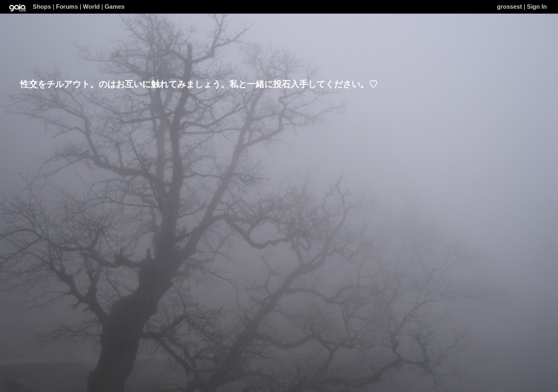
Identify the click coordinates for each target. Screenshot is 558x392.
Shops (42, 7)
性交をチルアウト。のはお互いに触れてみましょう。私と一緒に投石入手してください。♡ (199, 84)
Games (115, 7)
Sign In (537, 7)
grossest (510, 7)
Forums (67, 7)
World (91, 7)
